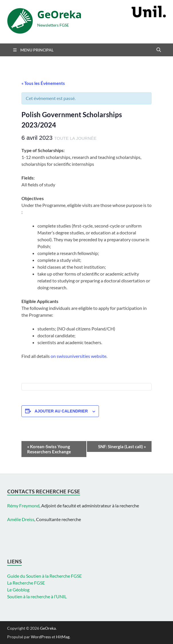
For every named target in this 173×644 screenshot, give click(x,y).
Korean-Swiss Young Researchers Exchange (49, 449)
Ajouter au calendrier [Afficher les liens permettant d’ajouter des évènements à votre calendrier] (61, 411)
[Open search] (159, 50)
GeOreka (59, 14)
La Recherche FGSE (26, 583)
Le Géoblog (18, 590)
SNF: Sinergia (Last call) (122, 446)
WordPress (41, 637)
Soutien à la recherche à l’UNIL (37, 596)
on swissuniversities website (78, 356)
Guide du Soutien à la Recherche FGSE (44, 576)
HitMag (63, 637)
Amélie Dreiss (21, 519)
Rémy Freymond (23, 506)
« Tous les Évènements (43, 83)
